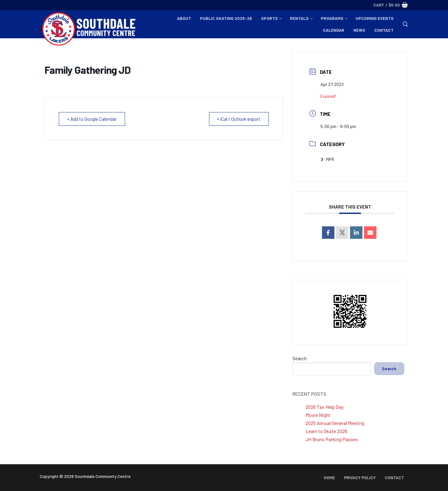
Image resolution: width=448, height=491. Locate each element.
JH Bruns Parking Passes (332, 439)
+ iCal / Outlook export (238, 119)
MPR (327, 159)
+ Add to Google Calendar (93, 119)
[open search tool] (405, 24)
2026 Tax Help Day (324, 407)
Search (300, 358)
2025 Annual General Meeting (335, 423)
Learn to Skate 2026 (326, 431)
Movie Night (318, 415)
